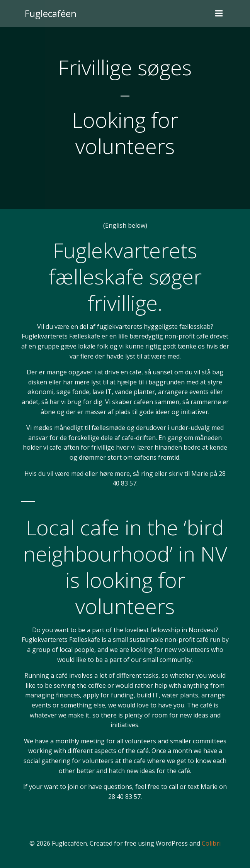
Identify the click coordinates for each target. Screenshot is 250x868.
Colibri (211, 843)
